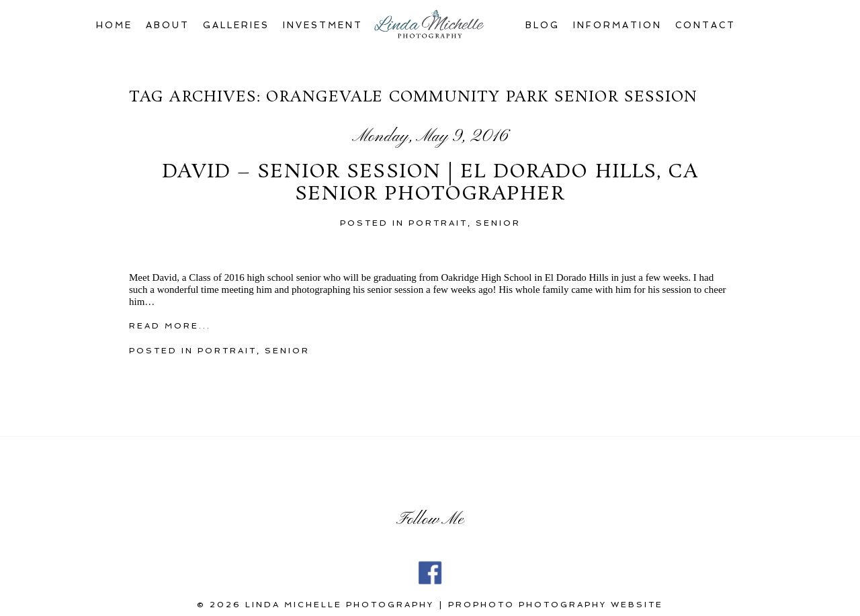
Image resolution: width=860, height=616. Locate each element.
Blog (543, 25)
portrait (438, 223)
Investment (323, 25)
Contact (705, 25)
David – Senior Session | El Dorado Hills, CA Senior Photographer (430, 184)
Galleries (236, 25)
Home (114, 25)
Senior (498, 223)
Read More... (170, 326)
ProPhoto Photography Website (556, 605)
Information (617, 25)
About (168, 25)
